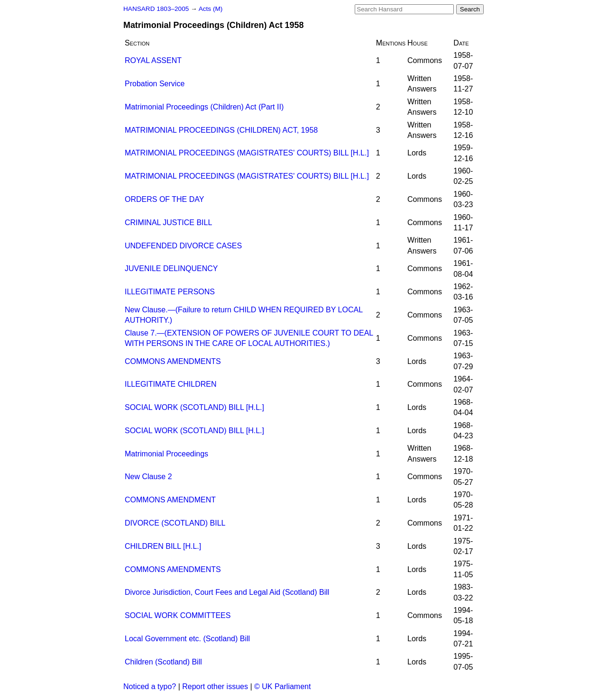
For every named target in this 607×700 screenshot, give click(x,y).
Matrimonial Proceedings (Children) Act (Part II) (204, 107)
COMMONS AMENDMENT (170, 500)
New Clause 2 (148, 477)
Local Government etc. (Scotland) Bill (187, 639)
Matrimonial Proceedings (166, 454)
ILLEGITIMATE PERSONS (170, 292)
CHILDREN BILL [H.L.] (163, 546)
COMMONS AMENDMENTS (173, 361)
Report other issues (215, 686)
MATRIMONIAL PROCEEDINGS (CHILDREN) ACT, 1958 (221, 130)
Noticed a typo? (150, 686)
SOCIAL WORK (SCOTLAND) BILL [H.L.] (194, 407)
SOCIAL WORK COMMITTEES (178, 615)
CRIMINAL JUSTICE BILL (168, 223)
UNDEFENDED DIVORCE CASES (183, 246)
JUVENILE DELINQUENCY (171, 268)
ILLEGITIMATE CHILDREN (171, 384)
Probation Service (155, 84)
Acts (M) (211, 9)
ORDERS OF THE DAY (164, 199)
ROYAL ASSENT (153, 60)
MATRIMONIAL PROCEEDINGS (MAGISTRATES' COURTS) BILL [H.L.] (247, 153)
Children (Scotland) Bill (163, 662)
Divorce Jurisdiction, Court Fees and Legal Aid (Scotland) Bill (227, 592)
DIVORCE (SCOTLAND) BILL (175, 523)
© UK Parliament (282, 686)
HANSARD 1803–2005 (156, 9)
